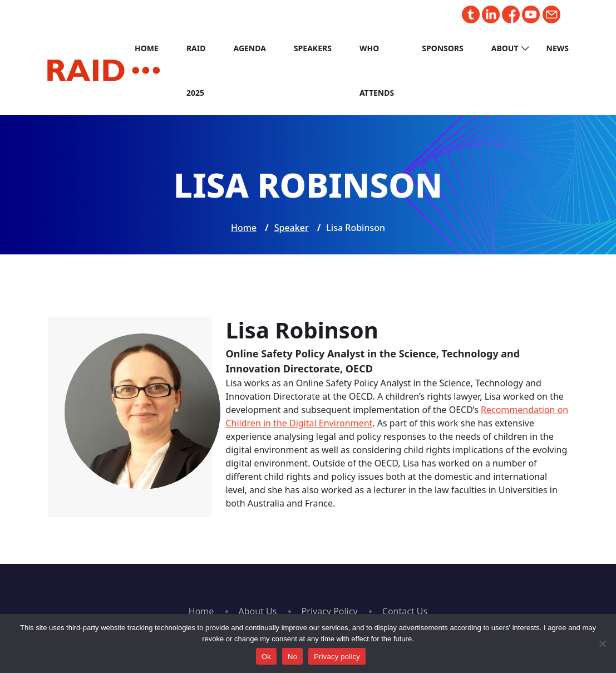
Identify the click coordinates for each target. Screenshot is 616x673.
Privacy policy (337, 657)
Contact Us (405, 611)
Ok (266, 657)
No (292, 657)
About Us (258, 611)
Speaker (292, 228)
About (505, 48)
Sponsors (443, 48)
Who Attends (377, 70)
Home (147, 48)
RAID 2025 (196, 70)
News (558, 48)
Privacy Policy (330, 611)
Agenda (249, 48)
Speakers (313, 48)
